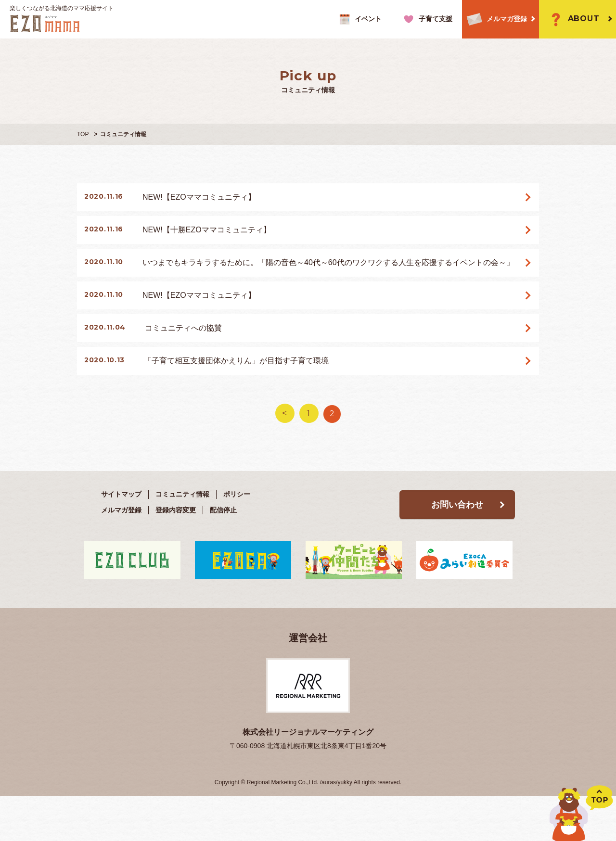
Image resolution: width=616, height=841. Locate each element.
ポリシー (237, 536)
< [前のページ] (284, 456)
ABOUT (573, 19)
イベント (359, 19)
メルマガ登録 (494, 19)
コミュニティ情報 (182, 536)
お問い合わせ (457, 547)
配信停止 (223, 552)
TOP (83, 134)
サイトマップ (121, 536)
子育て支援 (427, 19)
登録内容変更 (176, 552)
